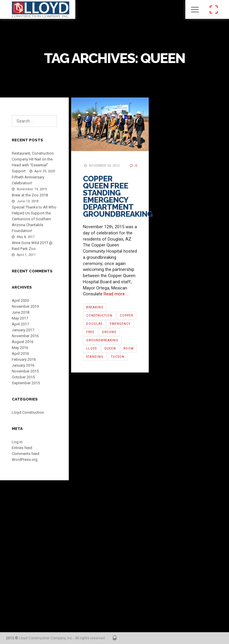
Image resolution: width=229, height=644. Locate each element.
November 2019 (25, 306)
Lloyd (92, 349)
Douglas (94, 324)
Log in (17, 442)
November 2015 (25, 371)
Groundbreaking (102, 340)
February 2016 (24, 359)
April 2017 (20, 324)
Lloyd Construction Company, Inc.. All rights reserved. (62, 638)
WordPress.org (25, 460)
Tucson (118, 357)
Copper (126, 316)
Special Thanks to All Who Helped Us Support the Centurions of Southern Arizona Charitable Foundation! (34, 219)
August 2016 (23, 342)
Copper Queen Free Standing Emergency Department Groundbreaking (118, 196)
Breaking (95, 307)
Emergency (120, 324)
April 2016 (20, 354)
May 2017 (20, 318)
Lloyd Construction (28, 412)
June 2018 (21, 312)
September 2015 (26, 383)
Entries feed (22, 448)
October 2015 (23, 377)
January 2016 (23, 365)
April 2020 (20, 301)
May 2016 (20, 348)
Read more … (116, 294)
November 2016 (25, 336)
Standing (95, 357)
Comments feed (26, 454)
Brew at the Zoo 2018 (30, 195)
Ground (109, 332)
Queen (110, 349)
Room (129, 349)
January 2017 (23, 330)
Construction (99, 316)
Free (90, 332)
